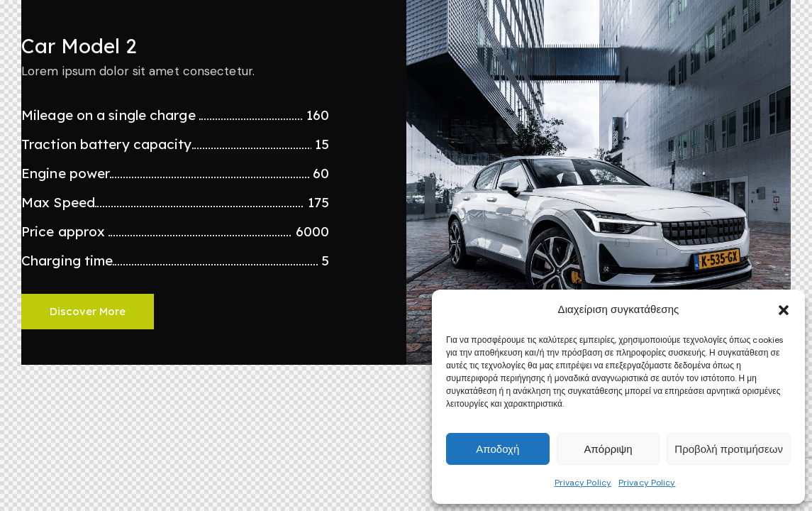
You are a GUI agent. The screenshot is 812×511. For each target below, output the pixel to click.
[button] (784, 310)
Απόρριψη (608, 449)
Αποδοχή (497, 449)
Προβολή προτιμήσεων (729, 449)
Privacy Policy (583, 483)
